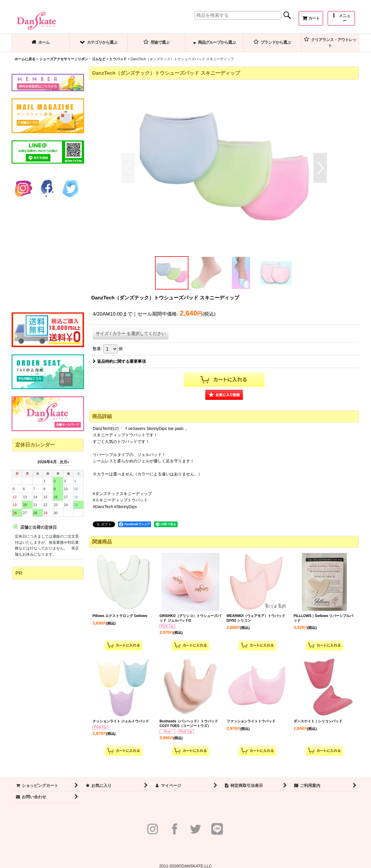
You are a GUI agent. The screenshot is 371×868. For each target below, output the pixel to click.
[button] (341, 18)
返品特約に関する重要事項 (119, 361)
